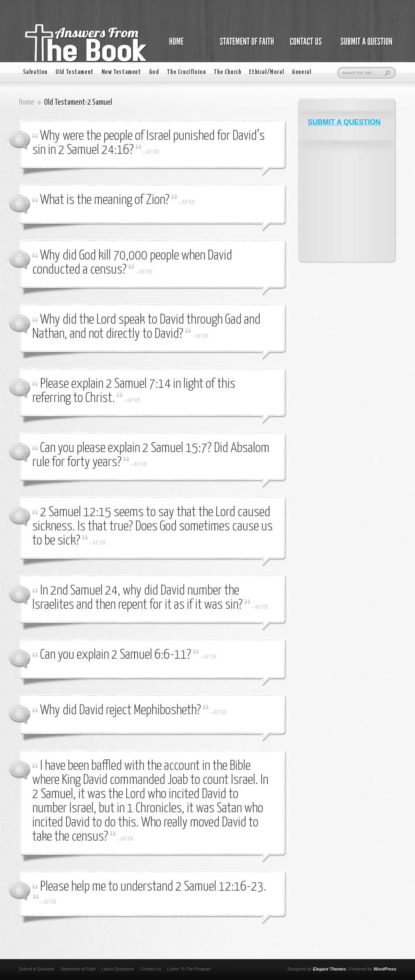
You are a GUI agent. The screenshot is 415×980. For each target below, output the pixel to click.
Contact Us (151, 969)
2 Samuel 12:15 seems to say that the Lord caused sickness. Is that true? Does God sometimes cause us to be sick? (152, 527)
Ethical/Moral (267, 72)
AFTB (152, 152)
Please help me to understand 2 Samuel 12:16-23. (153, 887)
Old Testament (75, 72)
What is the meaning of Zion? (105, 200)
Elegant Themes (329, 969)
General (302, 72)
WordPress (385, 969)
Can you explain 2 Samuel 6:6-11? (116, 655)
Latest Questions (118, 969)
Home (27, 102)
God (154, 72)
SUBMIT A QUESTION (344, 122)
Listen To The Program (189, 969)
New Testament (121, 72)
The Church (227, 72)
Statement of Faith (78, 969)
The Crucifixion (186, 72)
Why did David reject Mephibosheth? (121, 710)
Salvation (35, 72)
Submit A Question (37, 969)
